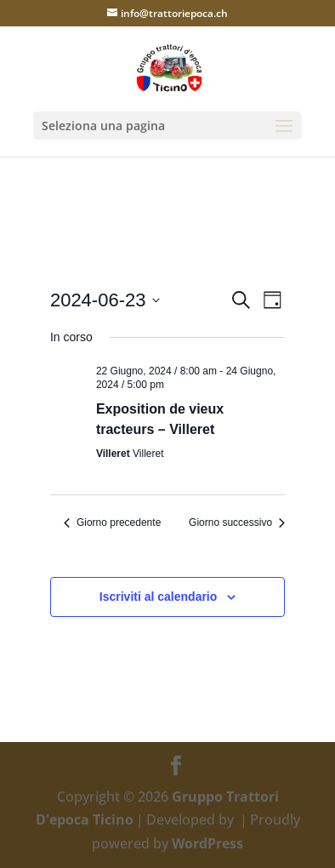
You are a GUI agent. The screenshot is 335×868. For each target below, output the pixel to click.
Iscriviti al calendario (159, 597)
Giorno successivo (237, 523)
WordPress (207, 843)
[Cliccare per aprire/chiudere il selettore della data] (105, 300)
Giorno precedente (112, 523)
